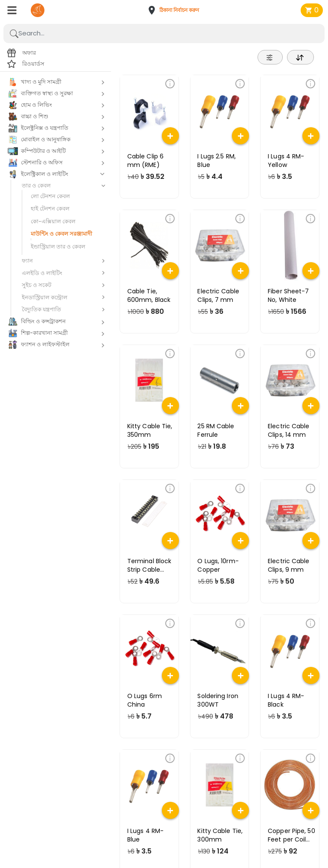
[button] (176, 10)
